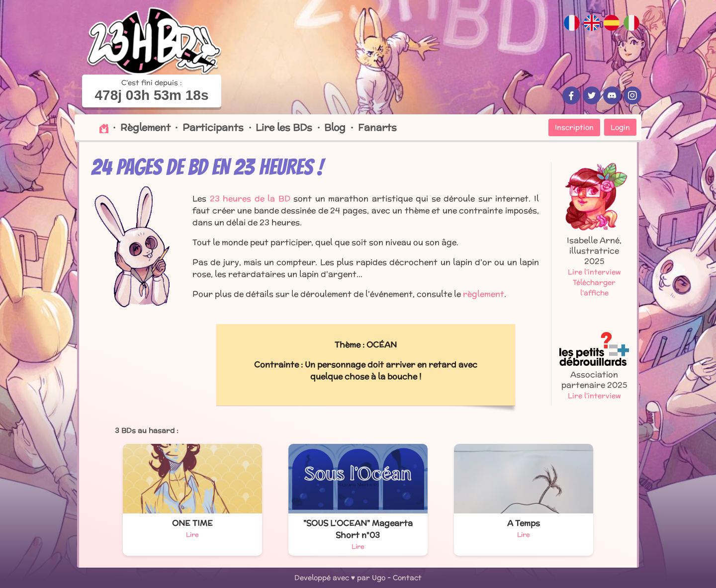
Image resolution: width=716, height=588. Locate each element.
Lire (192, 534)
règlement (484, 294)
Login (620, 127)
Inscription (574, 127)
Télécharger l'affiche (594, 288)
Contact (407, 578)
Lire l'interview (594, 272)
